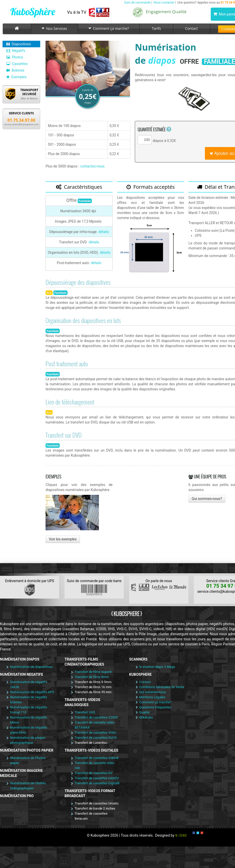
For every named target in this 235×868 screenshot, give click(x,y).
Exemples (16, 77)
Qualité (145, 712)
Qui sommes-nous (153, 692)
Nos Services (54, 28)
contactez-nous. (93, 166)
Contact (191, 28)
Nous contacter (164, 3)
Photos (15, 57)
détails (104, 232)
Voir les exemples (63, 539)
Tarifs (156, 28)
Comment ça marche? (109, 28)
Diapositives (19, 44)
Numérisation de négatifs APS (32, 692)
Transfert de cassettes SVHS (96, 738)
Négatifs (16, 51)
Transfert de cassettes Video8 (97, 758)
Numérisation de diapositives (31, 667)
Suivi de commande (137, 3)
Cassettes (17, 64)
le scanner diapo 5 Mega (157, 667)
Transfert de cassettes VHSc (95, 733)
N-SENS (181, 835)
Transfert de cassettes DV (94, 773)
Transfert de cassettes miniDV (97, 778)
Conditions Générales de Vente (162, 687)
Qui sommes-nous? (207, 499)
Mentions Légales (152, 697)
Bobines (15, 70)
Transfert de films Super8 (93, 672)
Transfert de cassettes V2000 (96, 717)
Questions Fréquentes (155, 707)
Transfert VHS (85, 712)
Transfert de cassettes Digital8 (97, 783)
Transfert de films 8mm (92, 677)
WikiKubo (146, 717)
